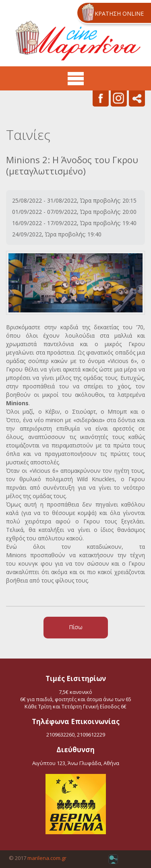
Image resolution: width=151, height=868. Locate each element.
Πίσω (76, 627)
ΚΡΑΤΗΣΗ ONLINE (119, 13)
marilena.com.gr (47, 858)
